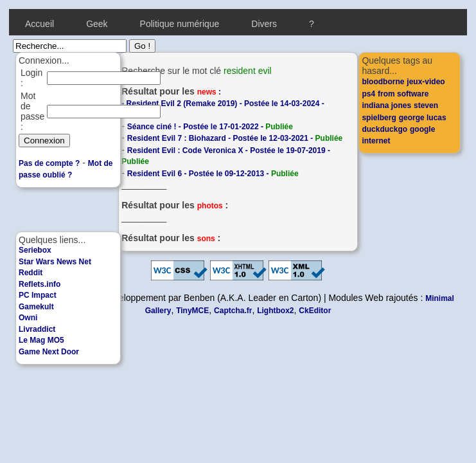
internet (376, 141)
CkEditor (315, 311)
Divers (264, 24)
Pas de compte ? (49, 163)
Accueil (40, 24)
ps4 (368, 94)
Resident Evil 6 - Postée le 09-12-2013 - (213, 174)
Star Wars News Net (55, 262)
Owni (28, 318)
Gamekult (36, 307)
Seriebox (35, 250)
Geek (97, 24)
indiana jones (386, 105)
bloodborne (383, 82)
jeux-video (426, 82)
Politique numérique (180, 24)
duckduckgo (384, 129)
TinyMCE (192, 311)
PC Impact (38, 295)
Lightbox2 (275, 311)
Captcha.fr (233, 311)
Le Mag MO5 (41, 340)
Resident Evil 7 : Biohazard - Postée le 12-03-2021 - (235, 138)
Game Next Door (49, 352)
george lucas (423, 118)
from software (403, 94)
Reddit (31, 273)
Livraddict (37, 329)
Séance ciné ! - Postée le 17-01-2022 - (210, 127)
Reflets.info (40, 284)
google (422, 129)
